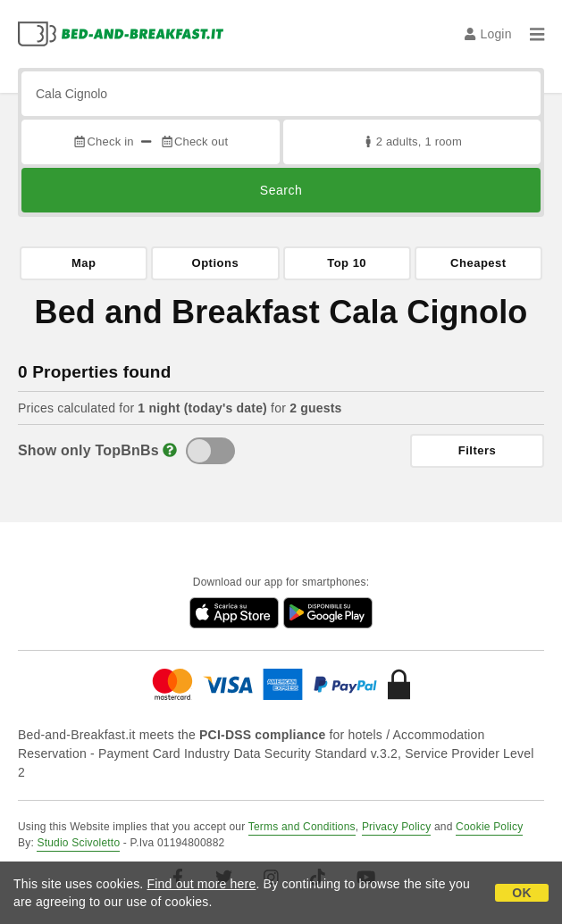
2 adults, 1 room (411, 142)
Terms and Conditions (302, 827)
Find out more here (202, 884)
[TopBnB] (210, 451)
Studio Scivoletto (78, 843)
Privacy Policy (396, 827)
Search (281, 190)
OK (521, 893)
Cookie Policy (489, 827)
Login (488, 34)
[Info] (170, 450)
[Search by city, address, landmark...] (281, 94)
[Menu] (537, 34)
